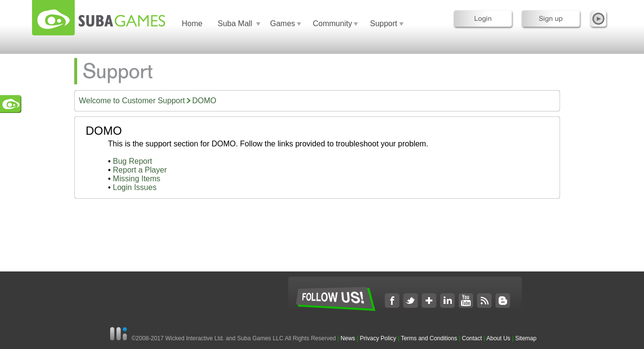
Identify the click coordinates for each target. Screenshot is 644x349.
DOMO (204, 101)
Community (333, 24)
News (349, 338)
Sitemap (526, 338)
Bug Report (133, 161)
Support (384, 24)
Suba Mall (235, 24)
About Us (498, 338)
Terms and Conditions (429, 338)
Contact (472, 338)
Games (283, 24)
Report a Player (140, 170)
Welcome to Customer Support (132, 101)
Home (192, 24)
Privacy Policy (378, 338)
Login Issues (135, 187)
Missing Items (137, 179)
